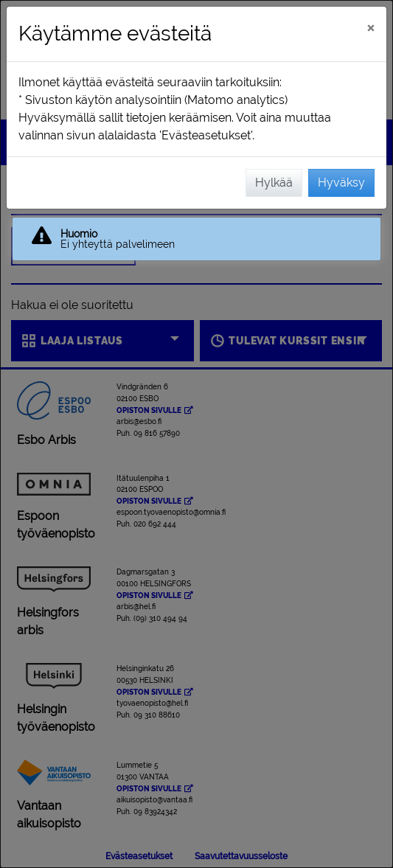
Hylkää (274, 183)
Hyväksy (341, 183)
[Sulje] (371, 27)
